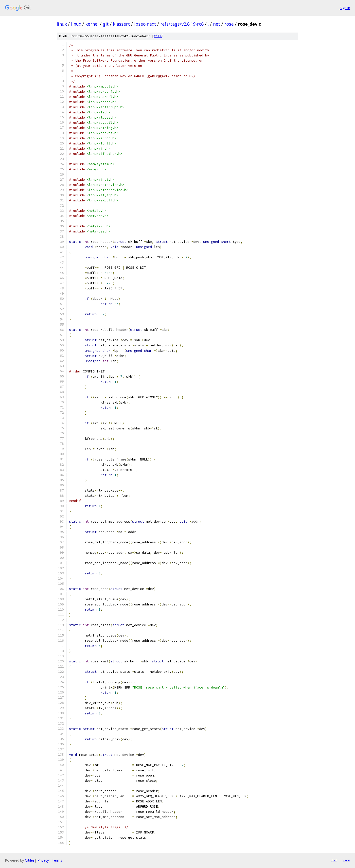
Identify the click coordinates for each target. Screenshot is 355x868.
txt (334, 860)
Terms (57, 860)
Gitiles (30, 860)
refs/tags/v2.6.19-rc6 (182, 24)
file (158, 36)
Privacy (43, 860)
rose (229, 24)
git (106, 24)
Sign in (345, 8)
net (217, 24)
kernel (92, 24)
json (346, 860)
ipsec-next (145, 24)
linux (62, 24)
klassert (121, 24)
